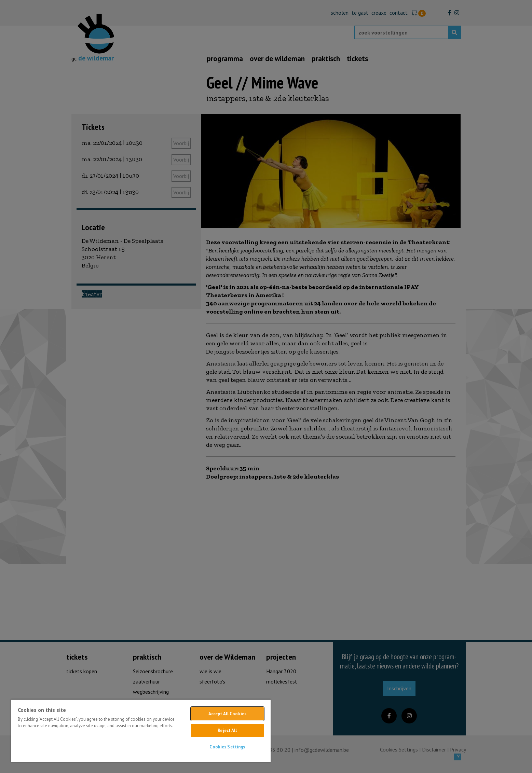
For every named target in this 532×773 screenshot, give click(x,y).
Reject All (227, 730)
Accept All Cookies (227, 714)
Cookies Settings (227, 747)
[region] (141, 731)
